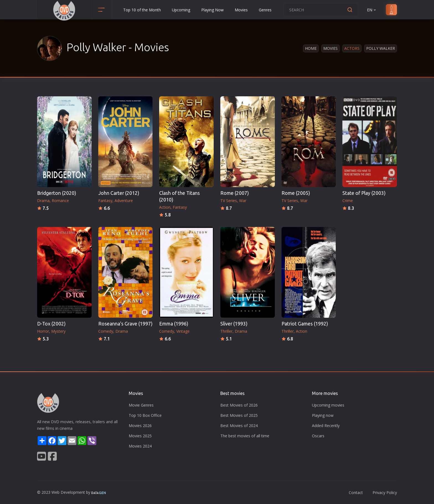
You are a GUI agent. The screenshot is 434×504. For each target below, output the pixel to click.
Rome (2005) (296, 193)
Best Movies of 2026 (239, 405)
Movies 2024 (140, 446)
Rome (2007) (235, 193)
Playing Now (212, 10)
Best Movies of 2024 (239, 426)
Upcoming (181, 10)
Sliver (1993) (234, 324)
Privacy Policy (385, 493)
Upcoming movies (328, 405)
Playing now (323, 415)
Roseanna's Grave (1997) (125, 324)
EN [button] (372, 10)
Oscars (318, 436)
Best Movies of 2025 (239, 415)
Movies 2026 (140, 426)
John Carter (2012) (119, 193)
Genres (265, 10)
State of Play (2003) (364, 193)
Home (311, 48)
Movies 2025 (140, 436)
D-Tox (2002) (51, 324)
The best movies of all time (245, 436)
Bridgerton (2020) (57, 193)
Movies (241, 10)
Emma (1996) (174, 324)
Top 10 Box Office (145, 415)
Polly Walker (381, 48)
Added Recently (326, 426)
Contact (356, 493)
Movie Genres (141, 405)
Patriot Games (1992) (305, 324)
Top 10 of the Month (142, 10)
